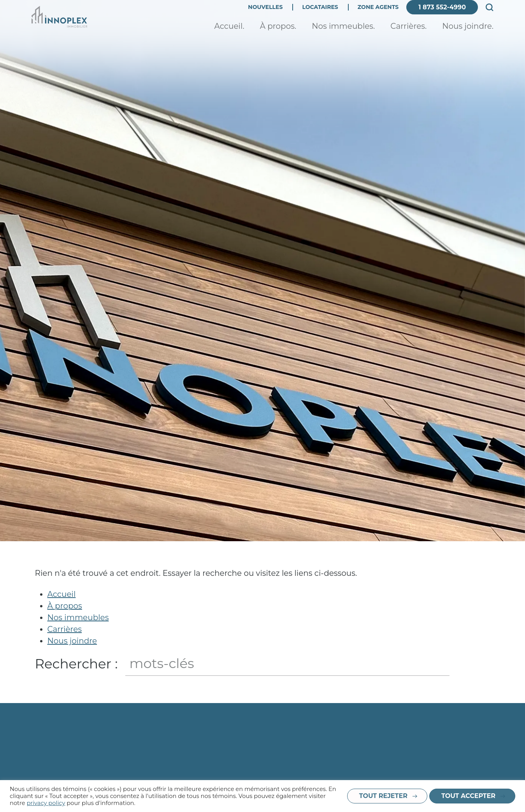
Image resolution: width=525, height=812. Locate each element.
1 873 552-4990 (442, 15)
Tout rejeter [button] (383, 796)
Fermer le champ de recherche (483, 664)
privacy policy (46, 803)
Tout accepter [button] (468, 796)
